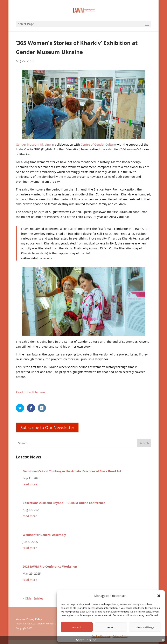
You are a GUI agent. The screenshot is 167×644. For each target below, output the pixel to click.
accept (77, 627)
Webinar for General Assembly (44, 535)
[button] (159, 596)
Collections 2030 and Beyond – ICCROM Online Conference (64, 503)
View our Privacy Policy (29, 619)
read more (30, 484)
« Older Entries (33, 598)
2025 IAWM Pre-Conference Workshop (50, 566)
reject (111, 627)
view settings (145, 627)
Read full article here (30, 392)
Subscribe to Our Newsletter (47, 427)
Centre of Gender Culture (98, 144)
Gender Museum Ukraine (33, 144)
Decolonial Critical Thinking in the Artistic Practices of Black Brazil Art (72, 471)
